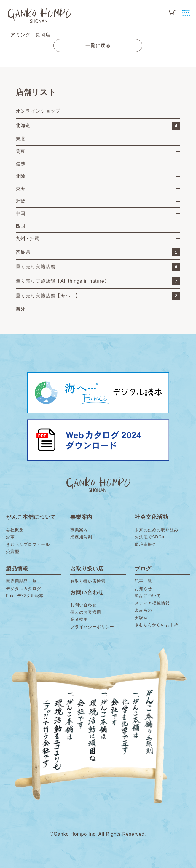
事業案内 (79, 530)
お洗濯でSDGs (149, 537)
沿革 (10, 537)
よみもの (143, 610)
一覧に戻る (98, 45)
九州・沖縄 (28, 238)
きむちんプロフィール (28, 544)
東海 (20, 189)
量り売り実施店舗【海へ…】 (98, 296)
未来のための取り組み (157, 530)
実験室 (141, 618)
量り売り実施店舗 (98, 267)
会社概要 (15, 530)
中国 (20, 214)
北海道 (98, 126)
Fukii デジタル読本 (25, 596)
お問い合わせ (83, 605)
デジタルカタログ (23, 589)
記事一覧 (143, 581)
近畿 (20, 201)
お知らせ (143, 589)
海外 (20, 309)
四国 (20, 226)
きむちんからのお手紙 (157, 625)
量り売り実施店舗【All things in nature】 (98, 281)
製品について (148, 596)
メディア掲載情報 (152, 603)
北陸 (20, 176)
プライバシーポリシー (92, 627)
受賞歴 (12, 552)
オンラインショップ (38, 111)
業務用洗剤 (81, 537)
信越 (20, 164)
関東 (20, 151)
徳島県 (98, 252)
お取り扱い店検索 (88, 581)
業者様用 (79, 619)
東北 (20, 139)
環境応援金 (146, 544)
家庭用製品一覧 (21, 581)
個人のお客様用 (86, 612)
